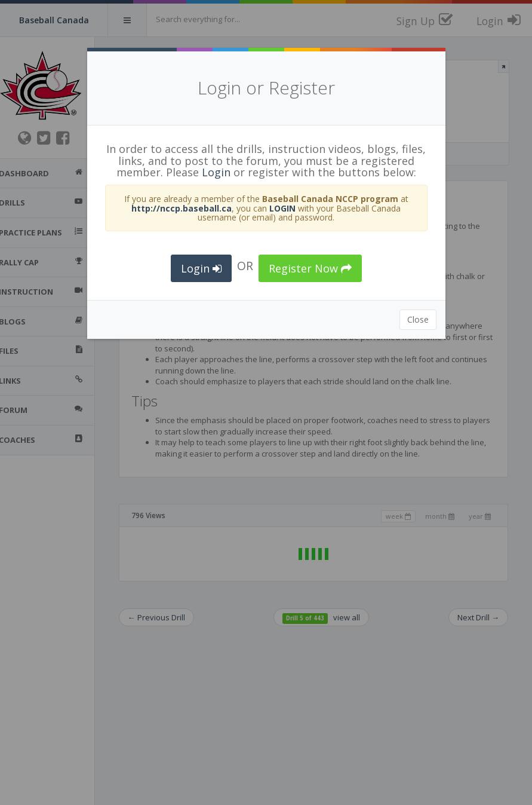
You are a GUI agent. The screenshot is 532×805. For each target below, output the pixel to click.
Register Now (310, 268)
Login (216, 172)
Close (418, 319)
